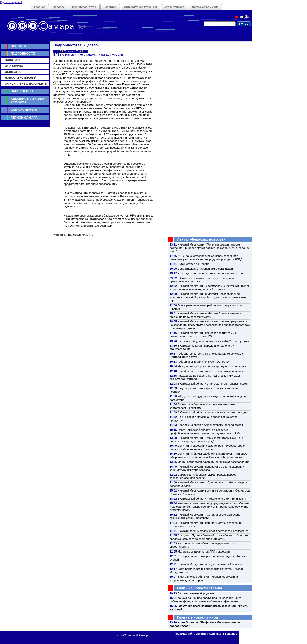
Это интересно (174, 7)
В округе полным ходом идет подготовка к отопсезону (213, 531)
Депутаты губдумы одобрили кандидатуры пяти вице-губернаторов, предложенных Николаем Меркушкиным (209, 455)
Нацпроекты (22, 91)
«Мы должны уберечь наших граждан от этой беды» (212, 366)
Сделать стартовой (11, 2)
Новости (59, 7)
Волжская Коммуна (205, 7)
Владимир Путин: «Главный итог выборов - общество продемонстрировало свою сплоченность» (209, 537)
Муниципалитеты (84, 7)
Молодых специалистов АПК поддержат (204, 551)
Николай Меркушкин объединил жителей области (210, 564)
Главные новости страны (199, 588)
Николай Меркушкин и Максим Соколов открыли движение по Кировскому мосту (205, 315)
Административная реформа (28, 100)
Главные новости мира (197, 617)
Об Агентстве (197, 634)
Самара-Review (24, 110)
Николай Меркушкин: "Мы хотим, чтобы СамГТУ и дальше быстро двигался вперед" (206, 439)
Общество (13, 72)
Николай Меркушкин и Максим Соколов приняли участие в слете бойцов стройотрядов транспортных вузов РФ (208, 297)
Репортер (110, 7)
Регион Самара (24, 118)
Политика (13, 60)
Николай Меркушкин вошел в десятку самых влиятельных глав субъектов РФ (203, 335)
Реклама (180, 634)
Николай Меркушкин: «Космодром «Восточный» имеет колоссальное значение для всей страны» (209, 287)
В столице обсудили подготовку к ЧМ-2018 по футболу (213, 341)
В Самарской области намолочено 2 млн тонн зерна (212, 499)
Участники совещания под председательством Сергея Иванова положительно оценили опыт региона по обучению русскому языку (209, 507)
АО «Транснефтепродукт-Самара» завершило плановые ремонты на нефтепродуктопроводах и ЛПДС (206, 257)
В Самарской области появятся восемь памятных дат (213, 412)
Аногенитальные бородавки (196, 593)
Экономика (14, 66)
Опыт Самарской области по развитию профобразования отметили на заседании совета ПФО (206, 431)
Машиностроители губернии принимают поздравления (213, 462)
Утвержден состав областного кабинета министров (211, 273)
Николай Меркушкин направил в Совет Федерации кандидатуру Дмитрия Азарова (207, 468)
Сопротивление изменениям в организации (206, 269)
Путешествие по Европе (194, 264)
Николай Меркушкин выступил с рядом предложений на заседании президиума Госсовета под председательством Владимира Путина (210, 325)
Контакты (216, 634)
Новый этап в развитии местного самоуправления (210, 371)
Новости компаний (20, 78)
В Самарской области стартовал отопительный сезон (213, 384)
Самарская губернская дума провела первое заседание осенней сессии (203, 476)
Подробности (23, 54)
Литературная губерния (140, 7)
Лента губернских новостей (201, 239)
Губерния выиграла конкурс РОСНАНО (203, 362)
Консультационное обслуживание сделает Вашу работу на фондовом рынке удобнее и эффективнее (205, 600)
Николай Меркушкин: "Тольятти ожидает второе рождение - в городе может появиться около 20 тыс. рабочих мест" (209, 248)
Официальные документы (26, 84)
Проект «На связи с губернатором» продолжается (210, 425)
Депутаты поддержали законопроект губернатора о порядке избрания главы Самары (207, 447)
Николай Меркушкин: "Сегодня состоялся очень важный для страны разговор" (205, 516)
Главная (40, 7)
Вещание (231, 634)
